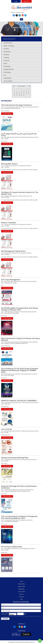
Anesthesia (6, 49)
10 (26, 91)
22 (21, 94)
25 (29, 94)
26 (14, 95)
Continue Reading (7, 114)
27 (17, 95)
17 (26, 93)
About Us (13, 12)
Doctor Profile (21, 592)
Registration (27, 1)
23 (24, 94)
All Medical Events (8, 43)
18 (29, 93)
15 (21, 93)
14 (19, 93)
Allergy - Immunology (9, 46)
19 (14, 94)
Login (16, 1)
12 (14, 93)
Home (21, 581)
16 (24, 93)
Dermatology (7, 66)
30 (17, 90)
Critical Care (7, 60)
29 (14, 90)
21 (19, 94)
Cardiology (6, 58)
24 (26, 94)
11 (29, 91)
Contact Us (18, 12)
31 (19, 90)
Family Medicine (8, 78)
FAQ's (23, 12)
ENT (5, 75)
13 (17, 93)
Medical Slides (22, 584)
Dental (5, 63)
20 (17, 94)
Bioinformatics (7, 52)
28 (19, 95)
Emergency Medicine (9, 69)
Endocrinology (7, 72)
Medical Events (22, 586)
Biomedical (6, 55)
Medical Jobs (21, 589)
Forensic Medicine (8, 81)
